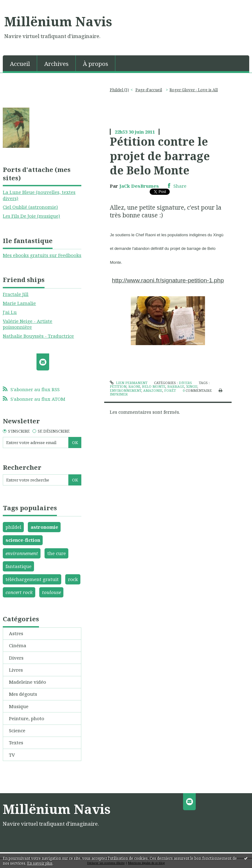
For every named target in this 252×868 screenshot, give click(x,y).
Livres (16, 670)
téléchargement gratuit (32, 579)
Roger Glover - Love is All (194, 90)
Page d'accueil (149, 90)
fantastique (19, 566)
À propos (96, 64)
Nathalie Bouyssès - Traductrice (38, 336)
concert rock (19, 592)
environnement (22, 553)
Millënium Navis (58, 21)
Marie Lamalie (19, 303)
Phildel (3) (119, 90)
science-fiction (23, 540)
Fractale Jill (16, 294)
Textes (16, 742)
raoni (134, 386)
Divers (16, 658)
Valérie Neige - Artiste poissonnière (28, 324)
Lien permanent (128, 383)
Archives (56, 64)
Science (17, 730)
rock (73, 579)
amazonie (153, 390)
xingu (192, 386)
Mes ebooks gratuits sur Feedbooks (42, 255)
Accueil (20, 64)
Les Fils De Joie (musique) (31, 216)
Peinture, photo (27, 718)
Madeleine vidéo (28, 682)
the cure (57, 553)
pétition (118, 386)
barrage (176, 386)
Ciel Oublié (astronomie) (30, 207)
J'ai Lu (10, 312)
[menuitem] (20, 63)
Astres (16, 633)
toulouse (51, 592)
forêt (170, 390)
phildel (13, 527)
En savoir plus (40, 863)
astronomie (44, 527)
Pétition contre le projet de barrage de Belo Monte (160, 156)
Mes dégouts (23, 694)
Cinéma (18, 645)
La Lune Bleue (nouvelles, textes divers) (39, 195)
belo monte (154, 386)
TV (12, 755)
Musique (19, 706)
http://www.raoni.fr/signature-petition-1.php (168, 280)
